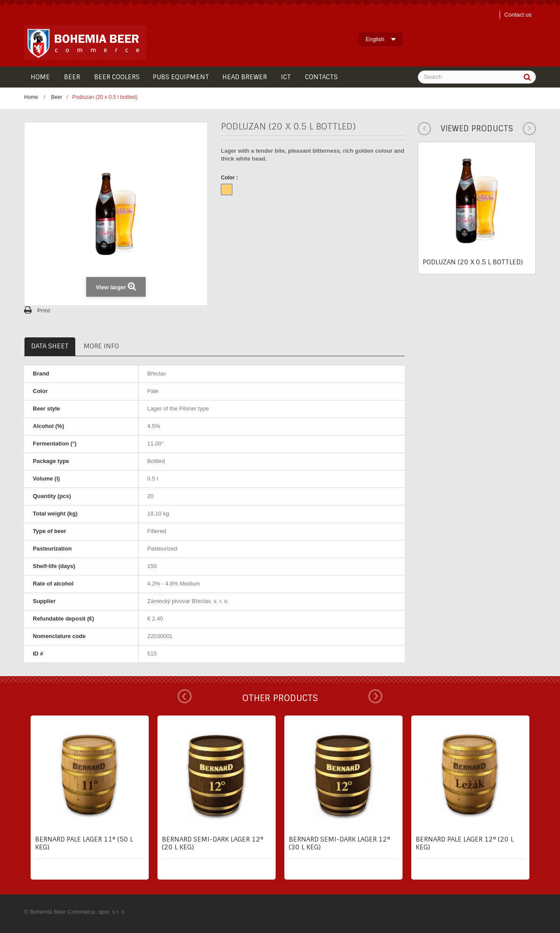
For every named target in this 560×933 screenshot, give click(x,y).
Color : (230, 178)
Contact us (518, 15)
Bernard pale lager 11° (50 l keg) (84, 843)
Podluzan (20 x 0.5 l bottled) (473, 262)
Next (375, 696)
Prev (185, 696)
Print (44, 310)
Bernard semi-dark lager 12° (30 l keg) (339, 843)
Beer (57, 97)
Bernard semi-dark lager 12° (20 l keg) (213, 843)
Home (31, 97)
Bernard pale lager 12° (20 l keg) (465, 843)
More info (101, 346)
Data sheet (50, 346)
